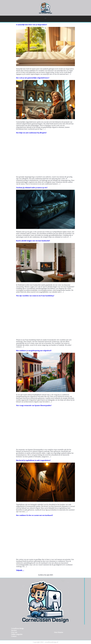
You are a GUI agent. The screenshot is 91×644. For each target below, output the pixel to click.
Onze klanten (59, 632)
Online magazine (17, 634)
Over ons (14, 632)
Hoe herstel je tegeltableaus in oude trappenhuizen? (33, 460)
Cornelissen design (17, 628)
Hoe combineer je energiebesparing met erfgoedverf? (34, 351)
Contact (14, 636)
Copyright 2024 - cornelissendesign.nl (45, 642)
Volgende (20, 570)
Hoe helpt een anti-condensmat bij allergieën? (31, 133)
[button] (46, 18)
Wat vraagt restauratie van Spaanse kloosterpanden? (34, 405)
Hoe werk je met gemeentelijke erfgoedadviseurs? (33, 78)
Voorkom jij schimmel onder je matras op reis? (32, 188)
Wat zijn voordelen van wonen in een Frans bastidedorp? (35, 296)
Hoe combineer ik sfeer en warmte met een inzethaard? (35, 515)
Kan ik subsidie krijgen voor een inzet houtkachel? (33, 241)
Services (14, 630)
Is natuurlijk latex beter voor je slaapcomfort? (32, 25)
